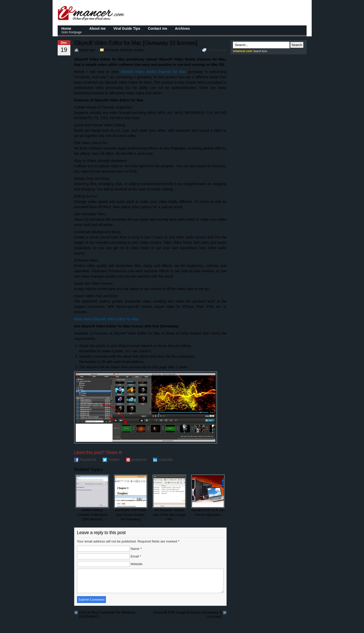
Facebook (88, 460)
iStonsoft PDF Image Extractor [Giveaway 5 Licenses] (187, 617)
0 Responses (217, 50)
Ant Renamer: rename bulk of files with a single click (169, 498)
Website (137, 564)
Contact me (157, 28)
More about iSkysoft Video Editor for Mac (106, 319)
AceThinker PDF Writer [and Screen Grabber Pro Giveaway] (131, 498)
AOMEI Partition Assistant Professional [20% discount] (92, 498)
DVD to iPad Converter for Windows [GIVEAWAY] (107, 617)
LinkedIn (166, 460)
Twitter (114, 460)
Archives (182, 28)
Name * (136, 549)
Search (297, 45)
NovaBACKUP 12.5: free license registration (208, 496)
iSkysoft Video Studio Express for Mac (153, 72)
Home (72, 30)
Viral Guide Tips (127, 28)
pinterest (139, 460)
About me (98, 28)
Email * (136, 556)
